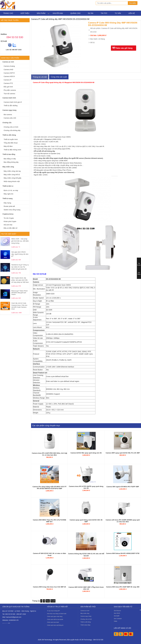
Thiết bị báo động (9, 154)
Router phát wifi (9, 206)
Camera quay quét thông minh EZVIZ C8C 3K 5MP (86, 521)
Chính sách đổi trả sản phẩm (55, 619)
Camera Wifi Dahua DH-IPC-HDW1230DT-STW (123, 553)
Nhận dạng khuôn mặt (12, 181)
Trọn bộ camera (9, 94)
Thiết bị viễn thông (9, 135)
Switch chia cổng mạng (12, 210)
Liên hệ (131, 13)
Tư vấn (118, 13)
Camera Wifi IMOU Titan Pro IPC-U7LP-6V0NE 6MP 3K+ (49, 521)
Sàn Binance (117, 611)
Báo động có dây (10, 159)
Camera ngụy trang (9, 110)
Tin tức (104, 13)
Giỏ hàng (139, 273)
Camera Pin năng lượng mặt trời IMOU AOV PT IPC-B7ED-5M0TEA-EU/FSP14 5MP (50, 488)
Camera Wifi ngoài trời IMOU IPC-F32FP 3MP (123, 487)
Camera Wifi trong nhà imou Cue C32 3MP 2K (49, 587)
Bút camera (8, 115)
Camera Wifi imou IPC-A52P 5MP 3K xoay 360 (123, 587)
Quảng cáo (75, 13)
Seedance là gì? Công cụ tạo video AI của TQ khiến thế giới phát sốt (20, 267)
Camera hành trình (9, 98)
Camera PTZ (8, 83)
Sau (48, 601)
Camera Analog (9, 66)
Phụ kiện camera (10, 90)
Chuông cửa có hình (11, 127)
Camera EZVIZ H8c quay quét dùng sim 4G (86, 453)
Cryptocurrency (8, 214)
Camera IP (8, 80)
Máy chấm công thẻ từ (12, 175)
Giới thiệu (25, 13)
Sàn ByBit (117, 616)
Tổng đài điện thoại (11, 143)
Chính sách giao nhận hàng (55, 616)
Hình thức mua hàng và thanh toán (57, 614)
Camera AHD (8, 70)
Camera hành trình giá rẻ (13, 102)
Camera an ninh (8, 62)
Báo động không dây (11, 162)
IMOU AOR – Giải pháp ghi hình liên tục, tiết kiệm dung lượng (20, 241)
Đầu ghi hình (8, 87)
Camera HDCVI (9, 76)
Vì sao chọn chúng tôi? (53, 611)
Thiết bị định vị (8, 186)
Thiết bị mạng (7, 198)
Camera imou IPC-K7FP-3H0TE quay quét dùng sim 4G (86, 487)
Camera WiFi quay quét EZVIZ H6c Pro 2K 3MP (123, 453)
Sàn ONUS (117, 613)
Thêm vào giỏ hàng (124, 48)
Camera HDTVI (9, 73)
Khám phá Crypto (10, 221)
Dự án (91, 13)
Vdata (116, 621)
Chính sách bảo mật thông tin (55, 625)
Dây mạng (7, 203)
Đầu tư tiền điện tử (10, 228)
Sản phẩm (41, 13)
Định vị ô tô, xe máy (11, 190)
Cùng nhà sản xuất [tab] (59, 77)
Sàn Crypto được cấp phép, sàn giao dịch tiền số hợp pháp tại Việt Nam (20, 280)
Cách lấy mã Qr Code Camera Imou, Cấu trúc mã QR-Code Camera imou (19, 306)
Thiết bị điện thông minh (12, 150)
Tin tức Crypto (9, 218)
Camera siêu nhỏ (10, 118)
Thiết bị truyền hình (11, 139)
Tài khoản (139, 264)
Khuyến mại (58, 13)
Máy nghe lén (9, 194)
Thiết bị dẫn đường (11, 106)
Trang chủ (8, 13)
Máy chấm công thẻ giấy (13, 178)
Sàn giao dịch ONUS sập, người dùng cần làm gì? (20, 254)
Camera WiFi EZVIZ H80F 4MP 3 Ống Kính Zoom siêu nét (86, 588)
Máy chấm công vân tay (12, 171)
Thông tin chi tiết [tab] (40, 77)
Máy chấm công (8, 167)
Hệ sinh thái (8, 225)
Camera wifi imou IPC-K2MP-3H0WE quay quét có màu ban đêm (123, 521)
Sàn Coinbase (118, 619)
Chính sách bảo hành (53, 622)
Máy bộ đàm (8, 146)
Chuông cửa (7, 123)
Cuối (53, 601)
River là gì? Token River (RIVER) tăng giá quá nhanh (20, 293)
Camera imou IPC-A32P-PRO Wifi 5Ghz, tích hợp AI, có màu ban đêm (50, 454)
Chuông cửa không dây (12, 130)
